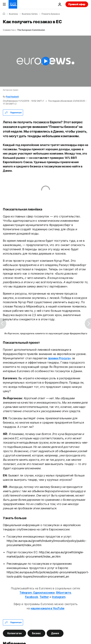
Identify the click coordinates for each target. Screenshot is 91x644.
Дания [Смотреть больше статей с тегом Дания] (55, 633)
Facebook (31, 597)
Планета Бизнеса (51, 14)
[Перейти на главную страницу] (13, 4)
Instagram (59, 597)
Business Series (30, 14)
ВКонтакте (63, 593)
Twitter (44, 597)
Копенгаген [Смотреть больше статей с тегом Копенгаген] (14, 633)
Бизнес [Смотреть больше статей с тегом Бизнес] (36, 633)
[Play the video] (45, 61)
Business (13, 14)
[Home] (4, 14)
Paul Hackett (12, 97)
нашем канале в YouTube (47, 608)
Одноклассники (44, 593)
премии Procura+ (60, 358)
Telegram (26, 593)
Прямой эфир (77, 4)
